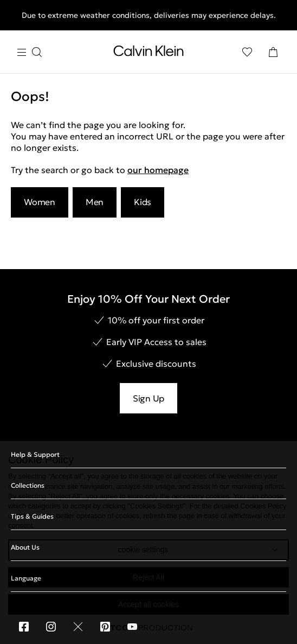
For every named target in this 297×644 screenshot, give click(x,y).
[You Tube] (132, 627)
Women (40, 202)
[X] (78, 627)
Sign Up (148, 398)
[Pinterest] (105, 627)
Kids (143, 202)
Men (95, 202)
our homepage (158, 170)
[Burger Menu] (29, 52)
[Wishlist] (247, 52)
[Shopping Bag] (273, 52)
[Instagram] (51, 627)
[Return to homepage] (148, 53)
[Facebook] (24, 627)
